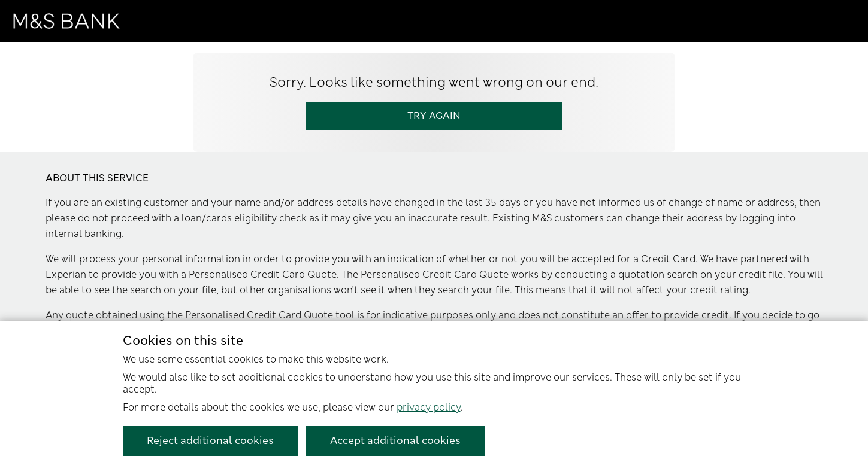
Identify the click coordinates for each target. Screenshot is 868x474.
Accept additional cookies (395, 440)
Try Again (434, 116)
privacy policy (429, 407)
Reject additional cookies (210, 440)
